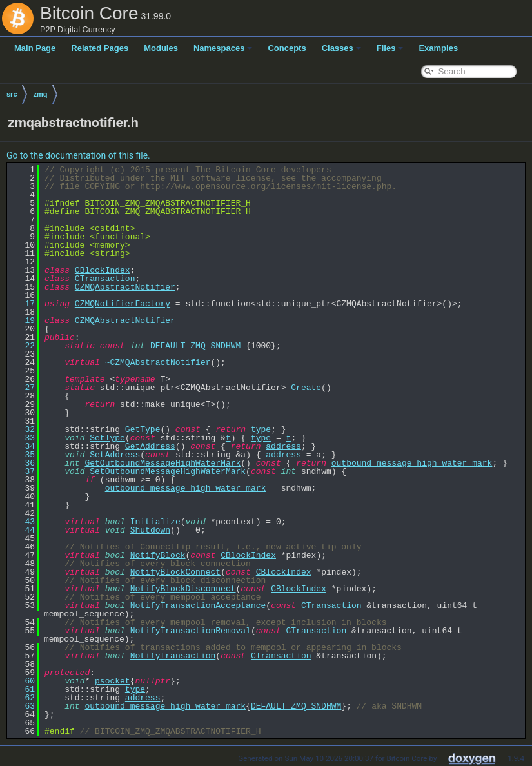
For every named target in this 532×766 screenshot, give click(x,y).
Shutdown (150, 530)
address (283, 446)
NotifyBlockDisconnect (183, 589)
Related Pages (100, 48)
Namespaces (223, 48)
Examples (438, 48)
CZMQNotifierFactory (123, 304)
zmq (41, 94)
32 (22, 429)
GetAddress (150, 446)
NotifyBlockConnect (175, 572)
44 (22, 530)
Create (306, 388)
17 (22, 304)
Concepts (287, 48)
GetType (143, 429)
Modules (161, 48)
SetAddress (115, 455)
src (12, 94)
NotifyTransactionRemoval (191, 631)
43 (22, 522)
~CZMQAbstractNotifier (158, 362)
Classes (341, 48)
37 (22, 471)
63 (22, 706)
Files (390, 48)
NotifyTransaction (173, 656)
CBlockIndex (103, 270)
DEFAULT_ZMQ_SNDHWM (195, 346)
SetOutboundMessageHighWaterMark (168, 471)
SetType (107, 438)
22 (22, 346)
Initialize (155, 522)
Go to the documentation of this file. (78, 155)
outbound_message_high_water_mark (412, 463)
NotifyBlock (158, 555)
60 (22, 681)
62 (22, 698)
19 (22, 320)
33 (22, 438)
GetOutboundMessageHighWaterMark (163, 463)
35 (22, 455)
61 (22, 689)
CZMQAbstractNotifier (125, 287)
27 (22, 388)
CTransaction (105, 279)
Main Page (35, 48)
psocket (113, 681)
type (261, 429)
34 (22, 446)
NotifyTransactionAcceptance (198, 605)
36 (22, 463)
